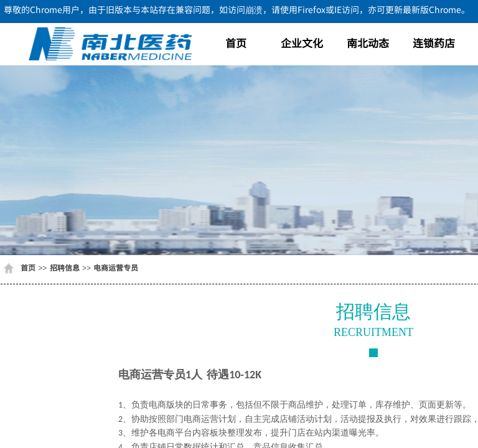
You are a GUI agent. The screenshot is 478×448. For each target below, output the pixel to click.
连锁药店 (434, 43)
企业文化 (302, 43)
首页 (236, 43)
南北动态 (368, 43)
